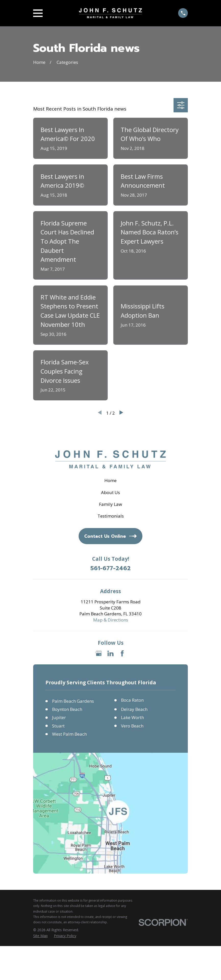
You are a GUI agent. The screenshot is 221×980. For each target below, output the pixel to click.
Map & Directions (111, 620)
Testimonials (111, 516)
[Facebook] (122, 653)
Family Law (110, 504)
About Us (110, 492)
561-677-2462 (110, 569)
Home (110, 480)
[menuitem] (40, 936)
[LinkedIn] (110, 653)
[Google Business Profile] (99, 653)
